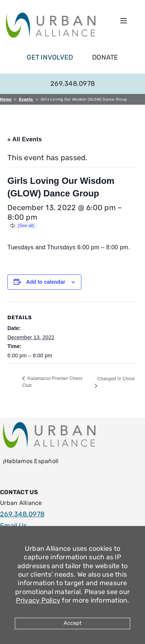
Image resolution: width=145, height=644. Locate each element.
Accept (73, 623)
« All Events (25, 139)
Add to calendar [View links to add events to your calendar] (46, 282)
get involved (50, 57)
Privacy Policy (38, 600)
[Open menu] (124, 21)
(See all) (26, 226)
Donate (105, 57)
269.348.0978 (72, 84)
